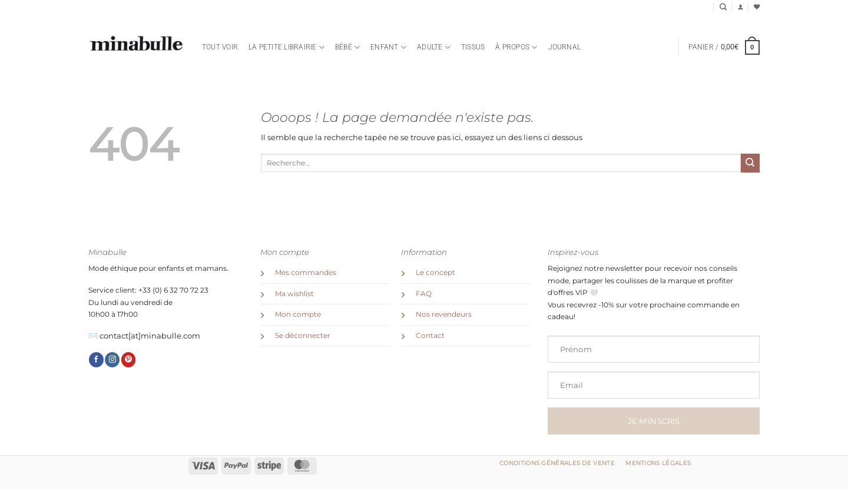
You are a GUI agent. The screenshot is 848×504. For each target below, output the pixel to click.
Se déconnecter (303, 336)
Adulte (434, 47)
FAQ (424, 294)
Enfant (388, 47)
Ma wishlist (294, 294)
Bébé (347, 47)
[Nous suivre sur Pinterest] (129, 360)
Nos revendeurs (444, 314)
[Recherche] (723, 7)
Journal (565, 47)
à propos (516, 47)
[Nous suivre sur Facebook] (96, 360)
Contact (430, 336)
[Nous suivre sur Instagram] (112, 360)
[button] (740, 7)
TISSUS (473, 47)
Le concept (435, 273)
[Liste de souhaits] (757, 7)
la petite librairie (286, 47)
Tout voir (220, 47)
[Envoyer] (750, 163)
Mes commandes (306, 273)
